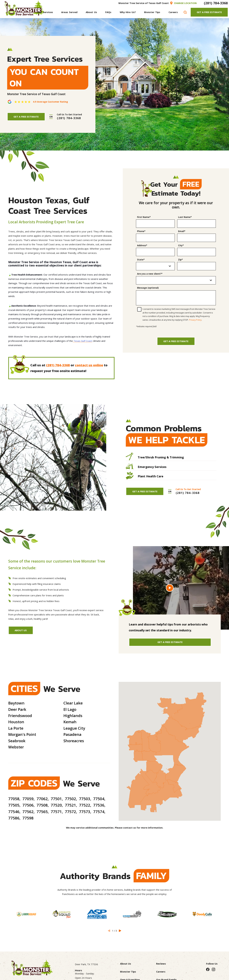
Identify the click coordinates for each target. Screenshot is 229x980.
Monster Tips (128, 972)
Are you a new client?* (150, 274)
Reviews (161, 964)
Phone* (141, 231)
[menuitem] (45, 12)
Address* (142, 245)
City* (181, 245)
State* (141, 260)
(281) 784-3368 (216, 3)
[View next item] (120, 931)
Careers (161, 972)
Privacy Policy (195, 320)
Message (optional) (148, 288)
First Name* (144, 217)
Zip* (180, 260)
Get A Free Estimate (209, 12)
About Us (21, 630)
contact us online (89, 365)
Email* (182, 231)
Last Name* (185, 217)
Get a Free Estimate (176, 341)
